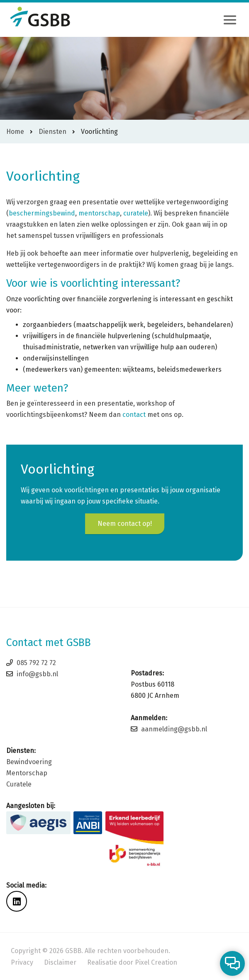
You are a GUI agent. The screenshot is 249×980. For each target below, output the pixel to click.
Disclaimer (60, 962)
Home (15, 132)
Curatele (19, 784)
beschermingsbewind (42, 213)
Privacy (22, 962)
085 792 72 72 (36, 663)
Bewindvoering (29, 762)
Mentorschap (27, 773)
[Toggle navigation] (230, 20)
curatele (136, 213)
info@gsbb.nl (37, 674)
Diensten (52, 132)
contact (134, 415)
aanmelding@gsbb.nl (174, 729)
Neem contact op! (125, 524)
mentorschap (99, 213)
